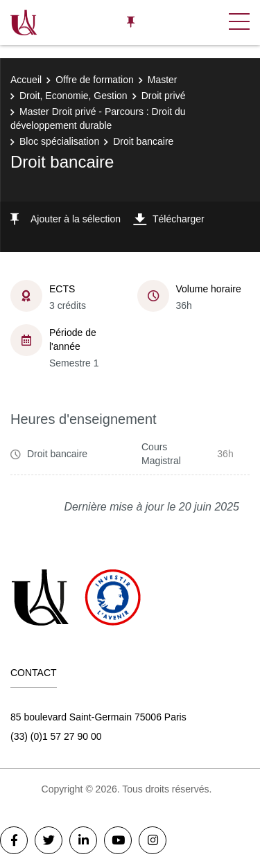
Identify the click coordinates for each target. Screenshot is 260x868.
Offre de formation (95, 80)
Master (163, 80)
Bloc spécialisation (59, 141)
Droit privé (164, 96)
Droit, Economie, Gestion (73, 96)
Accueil (26, 80)
